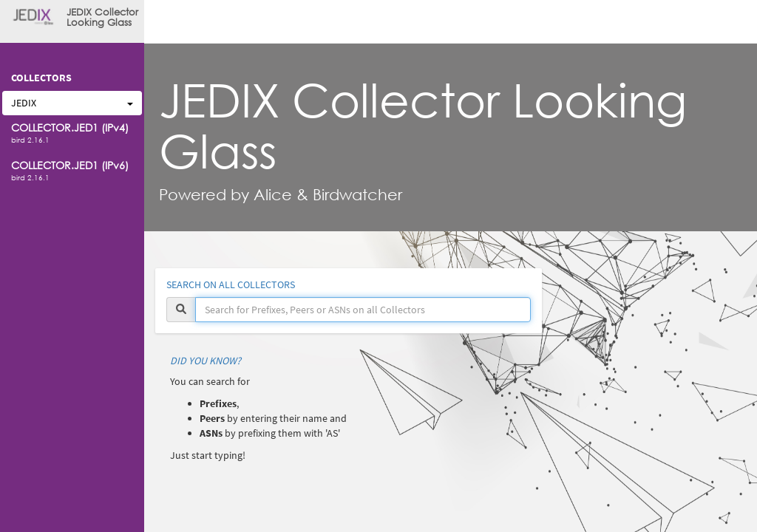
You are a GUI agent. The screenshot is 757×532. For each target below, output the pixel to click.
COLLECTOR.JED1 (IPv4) (70, 127)
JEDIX (72, 103)
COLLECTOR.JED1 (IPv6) (70, 165)
